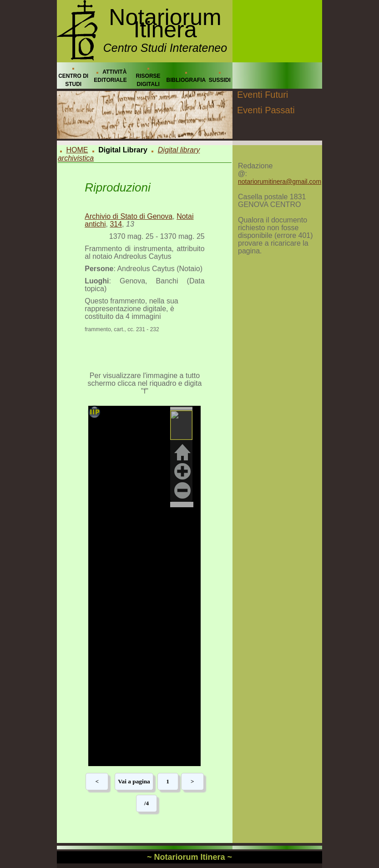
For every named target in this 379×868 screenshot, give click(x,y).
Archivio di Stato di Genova (129, 216)
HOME (77, 150)
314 (116, 224)
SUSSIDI (220, 80)
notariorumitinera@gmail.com (280, 182)
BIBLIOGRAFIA (186, 80)
